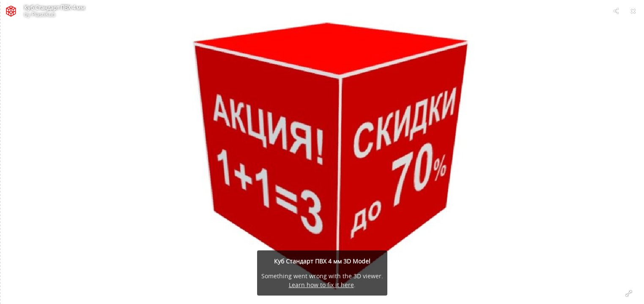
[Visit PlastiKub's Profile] (11, 11)
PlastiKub (44, 14)
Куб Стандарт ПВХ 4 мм (55, 8)
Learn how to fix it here (321, 285)
